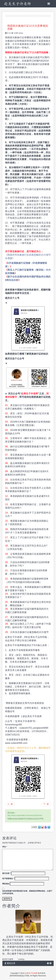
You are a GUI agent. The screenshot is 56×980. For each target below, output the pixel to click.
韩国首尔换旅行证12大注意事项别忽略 (28, 27)
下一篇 (46, 804)
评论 (5, 847)
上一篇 (10, 804)
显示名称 (6, 873)
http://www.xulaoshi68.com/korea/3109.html (25, 815)
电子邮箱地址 (8, 879)
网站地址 (6, 884)
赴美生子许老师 (31, 973)
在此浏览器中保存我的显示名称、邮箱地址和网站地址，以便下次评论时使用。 (27, 892)
